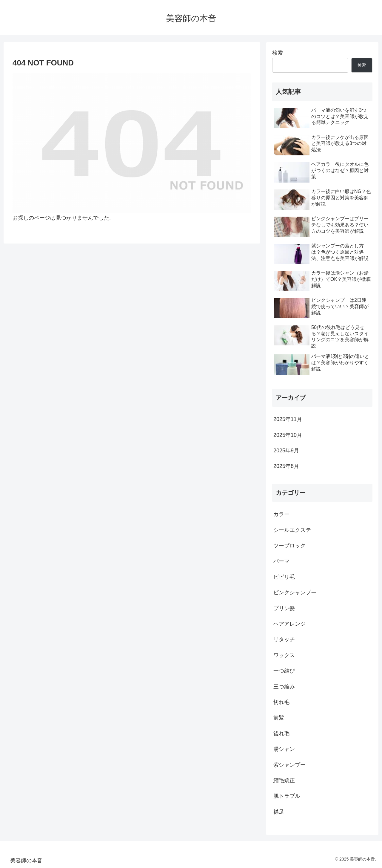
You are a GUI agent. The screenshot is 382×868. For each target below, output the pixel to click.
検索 (278, 53)
